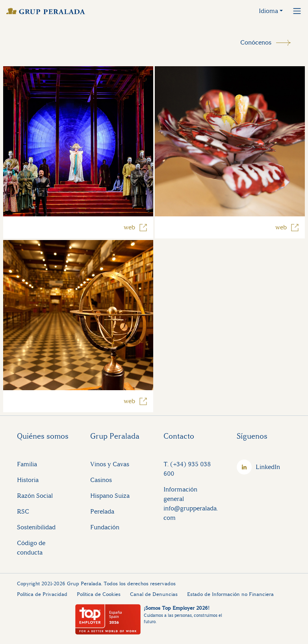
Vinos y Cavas (110, 464)
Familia (27, 464)
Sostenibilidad (36, 527)
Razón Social (35, 496)
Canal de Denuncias (154, 594)
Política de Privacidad (42, 594)
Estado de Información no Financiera (230, 594)
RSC (23, 511)
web (129, 227)
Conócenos (256, 42)
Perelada (102, 511)
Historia (28, 480)
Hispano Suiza (110, 496)
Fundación (105, 527)
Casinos (101, 480)
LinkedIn (268, 467)
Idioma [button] (268, 11)
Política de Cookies (99, 594)
